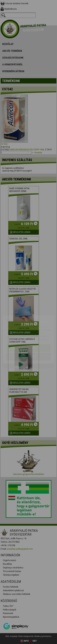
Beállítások (29, 339)
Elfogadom (28, 330)
